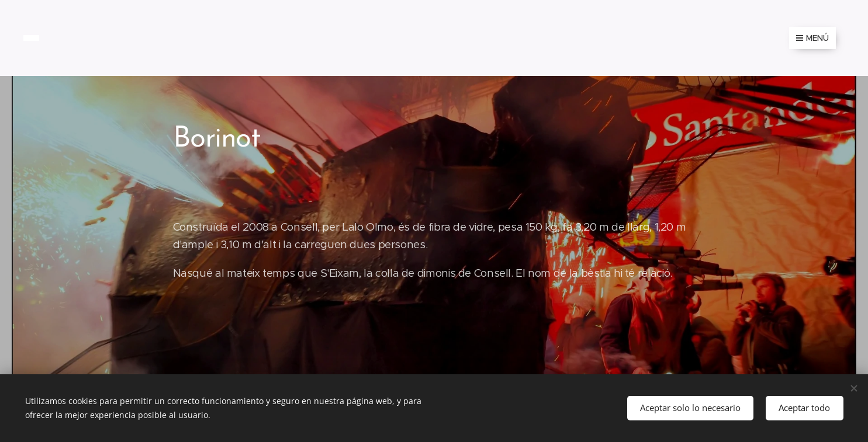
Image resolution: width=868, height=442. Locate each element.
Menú (812, 38)
